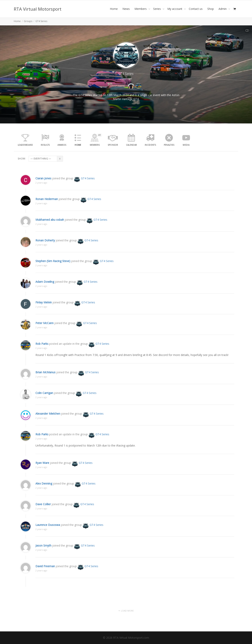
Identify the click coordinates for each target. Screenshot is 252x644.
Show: (22, 159)
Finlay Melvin (44, 309)
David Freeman (45, 573)
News (126, 9)
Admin (223, 9)
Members (141, 9)
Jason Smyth (43, 552)
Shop (211, 9)
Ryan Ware (42, 470)
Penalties (169, 145)
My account (175, 9)
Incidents (150, 145)
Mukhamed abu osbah (50, 227)
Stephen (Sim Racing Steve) (53, 268)
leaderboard (25, 145)
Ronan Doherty (45, 247)
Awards (62, 145)
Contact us (196, 9)
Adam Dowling (45, 289)
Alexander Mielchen (48, 420)
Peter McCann (44, 330)
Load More (127, 611)
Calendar (131, 145)
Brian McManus (45, 379)
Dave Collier (43, 511)
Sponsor (113, 145)
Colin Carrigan (44, 400)
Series (157, 9)
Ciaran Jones (43, 185)
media (186, 145)
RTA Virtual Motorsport (38, 9)
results (45, 145)
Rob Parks (42, 353)
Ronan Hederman (47, 206)
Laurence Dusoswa (48, 532)
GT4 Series (84, 185)
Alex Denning (44, 490)
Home (114, 9)
